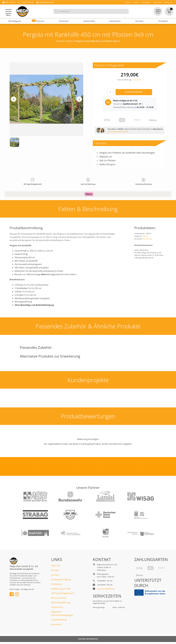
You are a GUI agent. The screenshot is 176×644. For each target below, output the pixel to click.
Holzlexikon (57, 584)
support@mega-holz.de (46, 2)
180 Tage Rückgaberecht (63, 593)
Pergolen (70, 41)
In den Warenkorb (134, 92)
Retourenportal (58, 598)
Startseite (60, 41)
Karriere (55, 575)
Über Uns (56, 566)
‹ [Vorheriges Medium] (14, 99)
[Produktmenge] (111, 92)
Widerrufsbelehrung (61, 602)
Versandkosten (137, 80)
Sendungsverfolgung (61, 579)
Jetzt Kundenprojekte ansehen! (118, 131)
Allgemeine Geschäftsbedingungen (62, 613)
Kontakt (55, 570)
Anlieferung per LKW (61, 589)
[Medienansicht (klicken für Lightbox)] (46, 99)
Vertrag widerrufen (88, 639)
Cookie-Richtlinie (59, 620)
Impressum (57, 624)
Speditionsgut (148, 239)
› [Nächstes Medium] (79, 99)
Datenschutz (57, 607)
